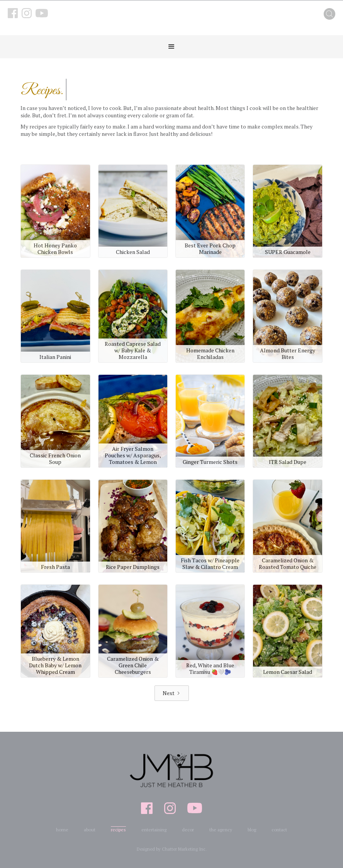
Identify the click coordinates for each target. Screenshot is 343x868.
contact (279, 830)
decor (188, 830)
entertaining (154, 830)
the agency (221, 830)
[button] (171, 47)
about (90, 830)
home (62, 830)
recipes (118, 830)
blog (252, 830)
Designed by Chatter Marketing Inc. (172, 849)
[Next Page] (172, 693)
